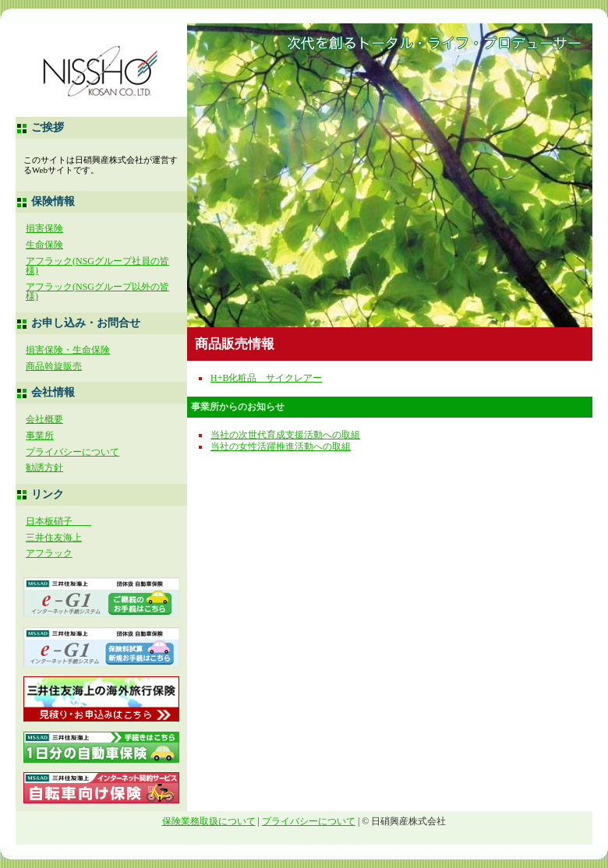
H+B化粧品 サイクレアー (266, 378)
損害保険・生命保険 (68, 350)
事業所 (40, 436)
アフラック (49, 553)
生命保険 (44, 245)
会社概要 (44, 419)
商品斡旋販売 (54, 366)
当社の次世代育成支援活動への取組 (285, 435)
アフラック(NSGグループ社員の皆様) (97, 266)
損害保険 (44, 228)
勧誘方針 (44, 468)
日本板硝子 (58, 521)
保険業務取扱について (209, 821)
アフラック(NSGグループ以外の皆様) (97, 292)
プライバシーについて (72, 452)
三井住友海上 (54, 538)
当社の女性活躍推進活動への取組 (281, 446)
